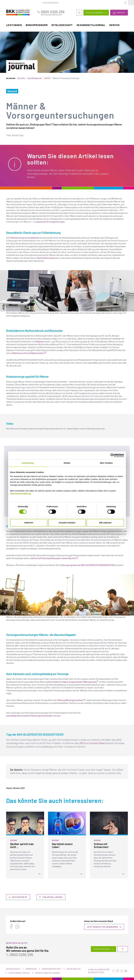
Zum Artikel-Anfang (52, 897)
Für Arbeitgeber (67, 3)
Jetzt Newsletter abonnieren (102, 927)
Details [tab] (67, 463)
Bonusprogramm (37, 25)
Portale (80, 3)
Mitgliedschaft (62, 25)
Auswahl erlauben (67, 523)
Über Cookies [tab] (106, 463)
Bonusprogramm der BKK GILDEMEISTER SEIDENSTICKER (88, 565)
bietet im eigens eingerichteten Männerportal (75, 682)
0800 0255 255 (55, 13)
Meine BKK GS (121, 3)
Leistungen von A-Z (19, 973)
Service (115, 25)
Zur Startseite (20, 897)
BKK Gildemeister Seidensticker (14, 12)
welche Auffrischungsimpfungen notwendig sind (53, 558)
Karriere (100, 3)
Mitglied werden (95, 12)
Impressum (31, 969)
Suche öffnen (79, 11)
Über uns (90, 3)
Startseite (21, 78)
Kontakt (121, 12)
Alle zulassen (105, 523)
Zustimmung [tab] (28, 463)
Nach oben (123, 949)
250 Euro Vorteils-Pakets (93, 743)
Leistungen (14, 25)
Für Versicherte (51, 3)
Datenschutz (13, 969)
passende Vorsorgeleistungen (51, 222)
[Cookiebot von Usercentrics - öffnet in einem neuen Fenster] (112, 455)
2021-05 (47, 78)
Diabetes (40, 341)
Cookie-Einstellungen (48, 973)
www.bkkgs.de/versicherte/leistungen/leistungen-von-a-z (33, 716)
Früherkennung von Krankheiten (25, 238)
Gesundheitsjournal (91, 25)
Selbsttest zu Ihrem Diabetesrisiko (28, 353)
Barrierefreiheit (52, 969)
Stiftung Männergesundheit (70, 700)
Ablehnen (29, 523)
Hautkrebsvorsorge (46, 258)
